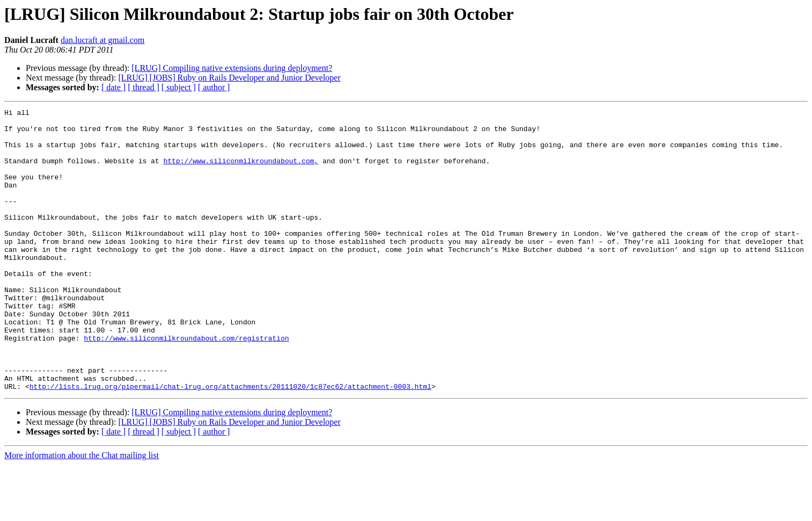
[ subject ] (179, 87)
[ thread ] (144, 87)
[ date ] (114, 87)
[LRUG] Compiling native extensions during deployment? (232, 68)
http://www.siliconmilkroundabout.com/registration (186, 385)
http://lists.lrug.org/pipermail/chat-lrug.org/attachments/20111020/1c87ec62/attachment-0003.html (231, 443)
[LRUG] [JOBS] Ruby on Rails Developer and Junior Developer (229, 78)
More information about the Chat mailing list (82, 512)
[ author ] (214, 87)
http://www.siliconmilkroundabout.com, (241, 172)
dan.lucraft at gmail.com (103, 40)
